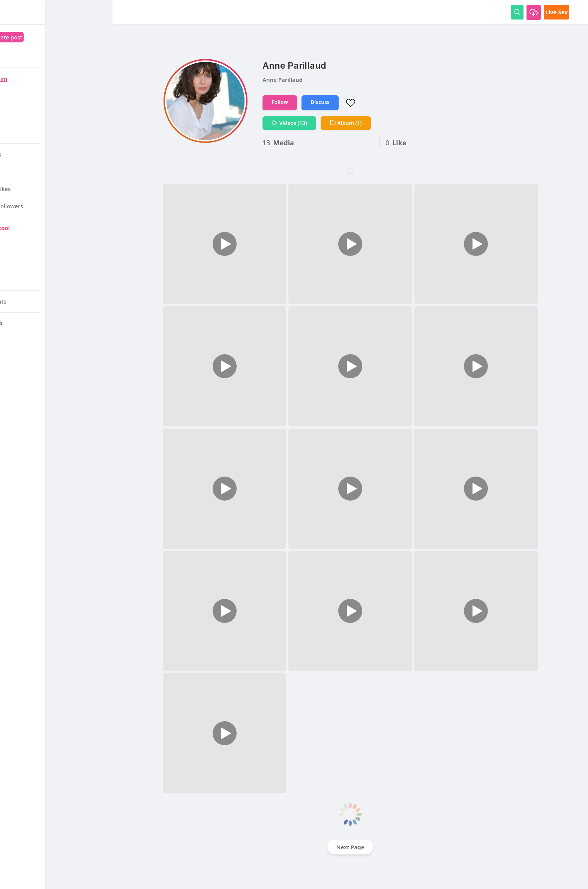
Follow (280, 102)
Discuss (320, 102)
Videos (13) (289, 123)
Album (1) (346, 123)
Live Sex (556, 12)
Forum (66, 79)
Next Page (350, 847)
